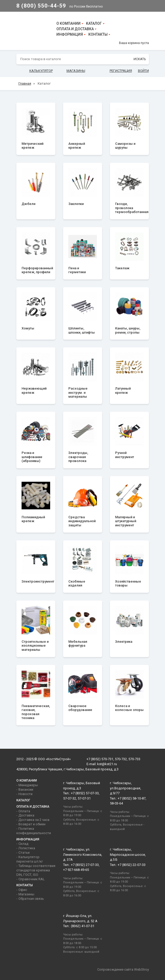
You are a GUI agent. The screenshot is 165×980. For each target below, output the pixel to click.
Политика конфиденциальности (34, 831)
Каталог (94, 23)
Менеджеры (28, 785)
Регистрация (121, 71)
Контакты (98, 34)
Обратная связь (31, 899)
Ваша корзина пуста (134, 43)
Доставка (26, 815)
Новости (25, 794)
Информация (70, 34)
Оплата (24, 811)
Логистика (27, 848)
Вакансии (26, 789)
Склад (23, 844)
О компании (68, 23)
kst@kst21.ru (107, 764)
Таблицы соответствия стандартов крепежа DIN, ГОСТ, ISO (36, 870)
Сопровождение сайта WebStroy (123, 969)
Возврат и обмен (32, 824)
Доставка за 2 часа (34, 820)
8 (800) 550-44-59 (41, 6)
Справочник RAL (32, 879)
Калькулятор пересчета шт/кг (30, 859)
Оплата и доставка (75, 29)
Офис (23, 890)
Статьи (24, 853)
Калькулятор (41, 71)
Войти (143, 71)
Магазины (76, 71)
